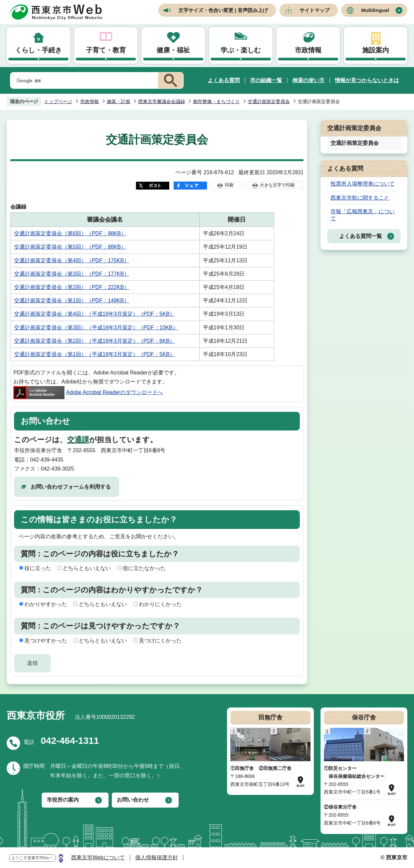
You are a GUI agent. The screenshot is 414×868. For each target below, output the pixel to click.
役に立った (38, 568)
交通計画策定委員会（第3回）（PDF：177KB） (72, 274)
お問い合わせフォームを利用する (71, 487)
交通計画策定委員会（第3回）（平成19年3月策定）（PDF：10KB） (96, 328)
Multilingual (375, 10)
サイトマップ (315, 10)
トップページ (58, 101)
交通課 (78, 440)
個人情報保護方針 (157, 857)
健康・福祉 (173, 50)
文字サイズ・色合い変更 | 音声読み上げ (223, 10)
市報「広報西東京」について (363, 215)
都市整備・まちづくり (216, 101)
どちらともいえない (87, 568)
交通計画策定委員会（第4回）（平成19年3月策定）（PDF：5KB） (94, 314)
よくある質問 (224, 80)
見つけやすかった (46, 641)
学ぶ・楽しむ (241, 50)
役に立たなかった (144, 568)
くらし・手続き (38, 50)
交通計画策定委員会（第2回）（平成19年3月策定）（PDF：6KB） (94, 341)
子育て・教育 (106, 50)
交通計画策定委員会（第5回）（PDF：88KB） (70, 247)
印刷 (229, 185)
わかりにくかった (160, 604)
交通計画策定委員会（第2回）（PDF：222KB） (72, 287)
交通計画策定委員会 (269, 101)
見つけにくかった (160, 641)
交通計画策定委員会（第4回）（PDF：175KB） (72, 260)
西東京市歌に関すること (360, 198)
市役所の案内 (63, 800)
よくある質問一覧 (361, 236)
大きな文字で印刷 (277, 185)
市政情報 (308, 50)
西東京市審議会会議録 (162, 101)
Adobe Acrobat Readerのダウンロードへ (88, 392)
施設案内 (376, 50)
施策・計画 (119, 101)
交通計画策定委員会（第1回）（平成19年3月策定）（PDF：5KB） (94, 354)
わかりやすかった (46, 604)
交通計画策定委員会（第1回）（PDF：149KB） (72, 301)
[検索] (83, 81)
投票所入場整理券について (363, 184)
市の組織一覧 (266, 80)
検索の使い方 (308, 80)
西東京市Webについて (98, 857)
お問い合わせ (133, 800)
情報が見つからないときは (367, 80)
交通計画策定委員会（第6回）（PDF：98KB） (70, 233)
